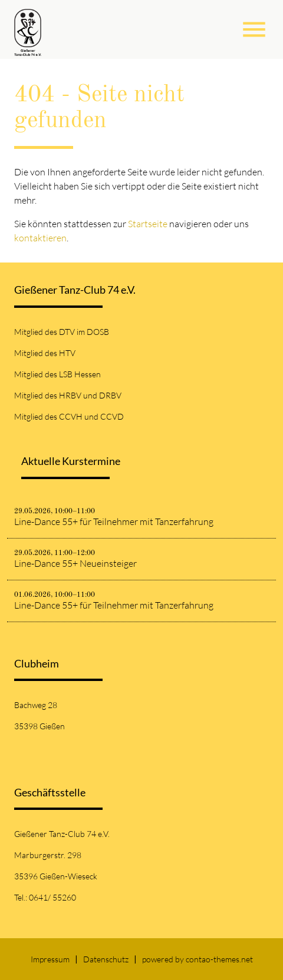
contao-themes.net (219, 959)
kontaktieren (40, 238)
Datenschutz (106, 959)
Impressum (50, 959)
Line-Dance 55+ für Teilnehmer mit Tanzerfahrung (114, 521)
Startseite (148, 224)
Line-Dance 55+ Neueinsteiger (75, 563)
